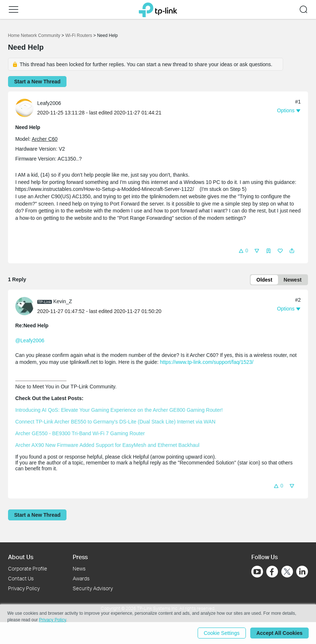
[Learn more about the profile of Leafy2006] (26, 108)
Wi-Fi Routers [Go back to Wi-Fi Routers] (79, 35)
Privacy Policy (24, 588)
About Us (21, 557)
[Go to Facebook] (272, 572)
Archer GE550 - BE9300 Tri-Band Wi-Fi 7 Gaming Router (80, 433)
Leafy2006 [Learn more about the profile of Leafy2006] (49, 103)
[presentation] (24, 108)
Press (80, 557)
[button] (14, 10)
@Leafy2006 (30, 340)
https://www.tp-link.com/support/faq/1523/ (207, 362)
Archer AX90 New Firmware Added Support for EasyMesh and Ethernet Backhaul (107, 445)
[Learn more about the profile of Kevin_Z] (26, 306)
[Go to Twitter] (287, 572)
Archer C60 (45, 139)
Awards (81, 578)
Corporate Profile (28, 568)
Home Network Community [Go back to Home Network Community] (34, 35)
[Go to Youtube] (257, 572)
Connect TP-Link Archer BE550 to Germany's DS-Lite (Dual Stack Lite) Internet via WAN (115, 422)
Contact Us (21, 578)
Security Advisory (93, 588)
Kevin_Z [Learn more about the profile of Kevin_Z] (63, 301)
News (79, 568)
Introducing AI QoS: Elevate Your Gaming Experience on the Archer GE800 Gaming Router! (119, 410)
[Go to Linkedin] (302, 572)
